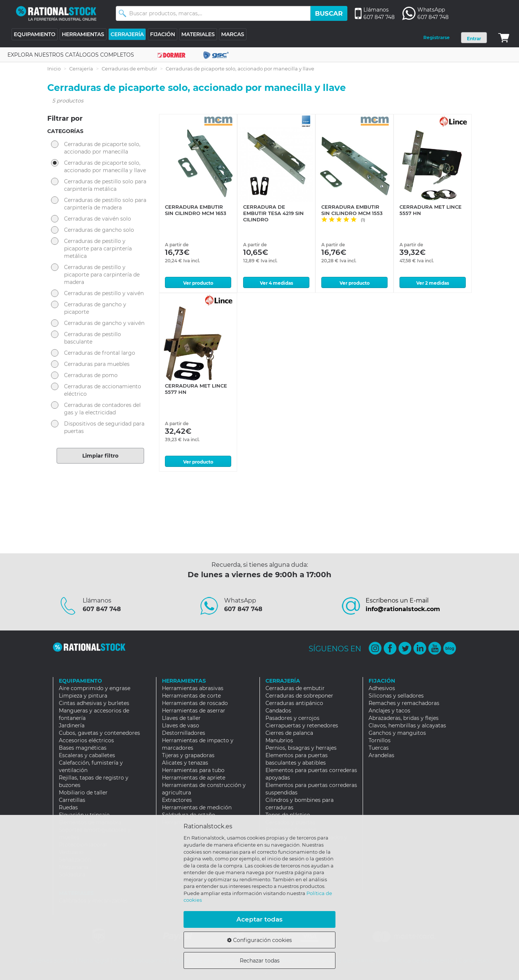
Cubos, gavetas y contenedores (99, 733)
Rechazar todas (260, 961)
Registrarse (437, 37)
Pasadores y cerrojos (292, 718)
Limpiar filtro (100, 456)
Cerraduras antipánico (294, 703)
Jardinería (72, 725)
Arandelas (381, 755)
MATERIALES (198, 34)
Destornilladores (184, 733)
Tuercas (379, 748)
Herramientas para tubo (193, 770)
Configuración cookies (259, 940)
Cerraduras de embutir (129, 69)
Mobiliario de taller (83, 793)
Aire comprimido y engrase (95, 688)
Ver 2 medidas (433, 283)
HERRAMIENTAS (83, 34)
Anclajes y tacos (389, 711)
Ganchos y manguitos (397, 733)
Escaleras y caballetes (87, 755)
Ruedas (68, 807)
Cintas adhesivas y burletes (94, 703)
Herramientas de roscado (195, 703)
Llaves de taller (181, 718)
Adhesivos (382, 688)
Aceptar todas (259, 919)
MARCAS (233, 34)
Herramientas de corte (191, 696)
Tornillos (380, 740)
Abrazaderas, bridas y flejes (404, 718)
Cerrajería (81, 69)
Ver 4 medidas (276, 283)
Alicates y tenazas (185, 763)
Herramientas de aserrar (194, 711)
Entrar (474, 39)
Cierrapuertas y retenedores (302, 725)
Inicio (54, 69)
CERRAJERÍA (127, 34)
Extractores (177, 800)
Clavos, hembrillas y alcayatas (407, 725)
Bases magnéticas (83, 748)
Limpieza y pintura (83, 696)
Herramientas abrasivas (193, 688)
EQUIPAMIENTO (35, 34)
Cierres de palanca (289, 733)
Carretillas (72, 800)
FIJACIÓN (163, 34)
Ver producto (198, 283)
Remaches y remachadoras (404, 703)
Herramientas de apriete (194, 778)
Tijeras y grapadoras (188, 755)
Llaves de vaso (181, 725)
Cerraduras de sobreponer (299, 696)
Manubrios (279, 740)
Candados (278, 711)
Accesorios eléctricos (86, 740)
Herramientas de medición (197, 807)
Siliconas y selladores (396, 696)
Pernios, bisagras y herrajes (301, 748)
